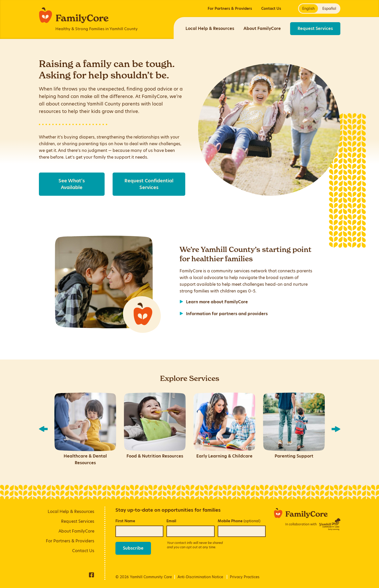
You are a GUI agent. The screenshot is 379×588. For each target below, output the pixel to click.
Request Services (315, 28)
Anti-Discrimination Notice (200, 577)
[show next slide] (336, 429)
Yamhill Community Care (151, 577)
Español (329, 9)
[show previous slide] (43, 429)
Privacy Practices (245, 577)
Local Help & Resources (210, 28)
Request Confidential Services (149, 184)
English (308, 9)
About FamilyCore (262, 28)
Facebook (91, 575)
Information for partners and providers (227, 314)
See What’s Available (72, 184)
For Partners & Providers (230, 9)
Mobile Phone (239, 521)
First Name (125, 521)
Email (171, 521)
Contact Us (271, 9)
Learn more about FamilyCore (217, 302)
